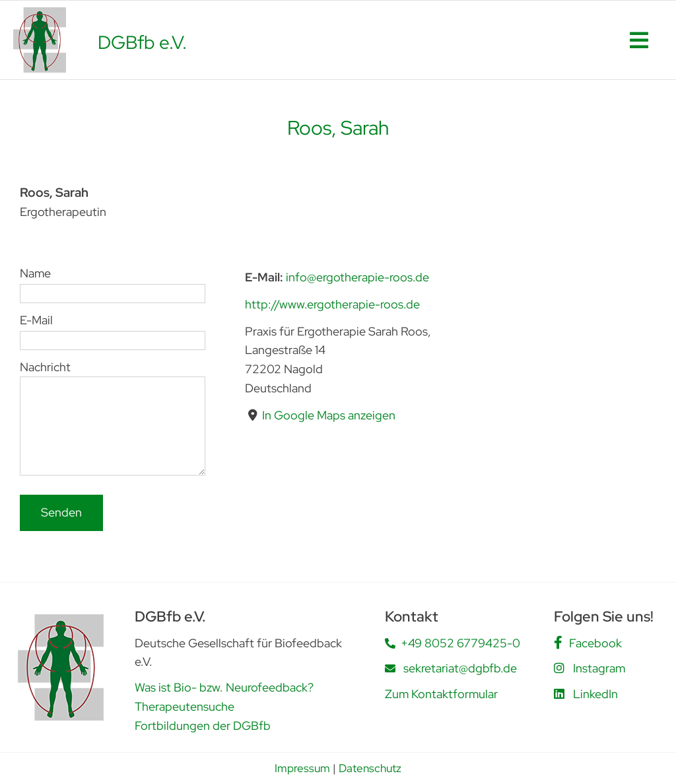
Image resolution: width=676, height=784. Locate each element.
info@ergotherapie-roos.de (357, 277)
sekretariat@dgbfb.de (460, 668)
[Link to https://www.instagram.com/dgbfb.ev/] (559, 668)
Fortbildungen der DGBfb (203, 726)
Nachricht (113, 395)
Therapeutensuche (185, 706)
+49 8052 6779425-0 (460, 643)
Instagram (599, 668)
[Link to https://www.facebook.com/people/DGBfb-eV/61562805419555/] (558, 643)
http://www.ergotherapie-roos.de (332, 303)
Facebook (595, 643)
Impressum (302, 768)
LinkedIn (595, 694)
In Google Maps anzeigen (329, 414)
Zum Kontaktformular (441, 694)
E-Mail (113, 329)
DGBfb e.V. (142, 42)
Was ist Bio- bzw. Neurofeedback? (224, 687)
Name (113, 283)
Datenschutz (370, 768)
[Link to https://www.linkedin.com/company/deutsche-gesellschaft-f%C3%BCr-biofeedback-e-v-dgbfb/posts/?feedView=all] (559, 694)
